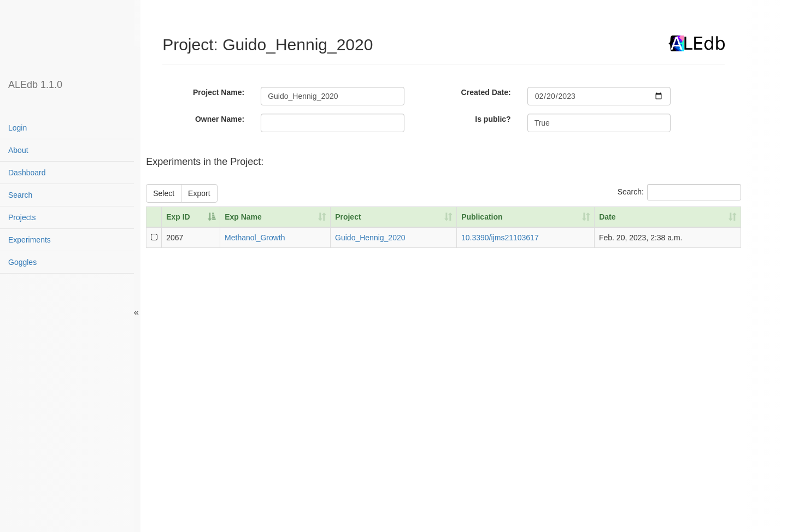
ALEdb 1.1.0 (35, 85)
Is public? (493, 119)
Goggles (22, 262)
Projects (22, 217)
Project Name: (219, 92)
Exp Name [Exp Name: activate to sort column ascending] (243, 217)
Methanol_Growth (255, 238)
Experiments (30, 240)
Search (20, 195)
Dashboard (27, 173)
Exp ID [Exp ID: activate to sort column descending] (178, 217)
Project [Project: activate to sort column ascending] (348, 217)
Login (17, 128)
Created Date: (486, 92)
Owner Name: (220, 119)
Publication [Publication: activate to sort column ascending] (482, 217)
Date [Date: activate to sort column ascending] (607, 217)
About (18, 150)
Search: (679, 192)
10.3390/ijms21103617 (500, 238)
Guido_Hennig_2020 (370, 238)
